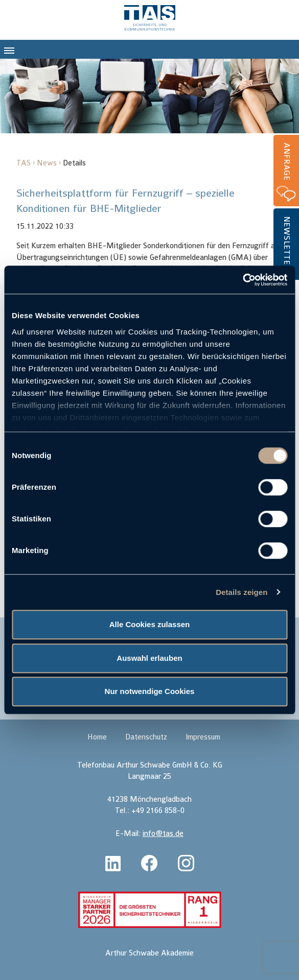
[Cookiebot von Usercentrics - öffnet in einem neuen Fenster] (243, 280)
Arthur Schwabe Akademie (149, 953)
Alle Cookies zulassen (150, 624)
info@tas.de (163, 834)
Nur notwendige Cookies (150, 691)
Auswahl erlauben (149, 658)
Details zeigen (241, 592)
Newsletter (287, 243)
